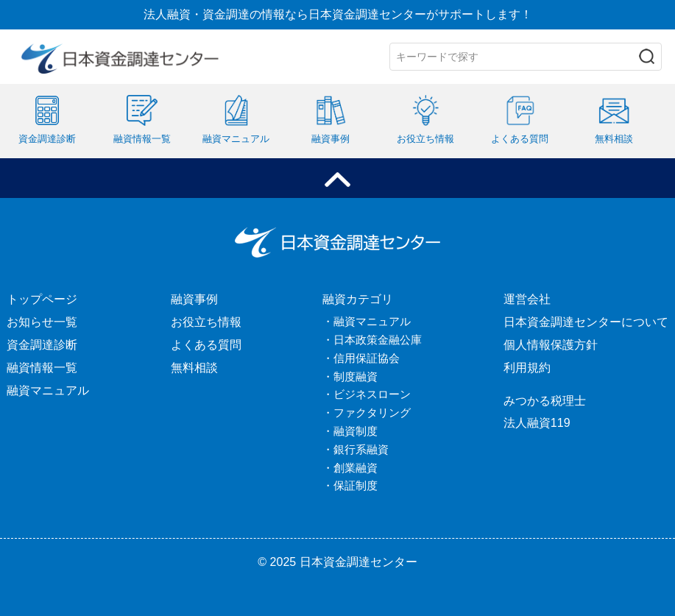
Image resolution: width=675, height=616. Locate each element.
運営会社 (527, 299)
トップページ (42, 299)
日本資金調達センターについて (586, 322)
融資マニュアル (48, 390)
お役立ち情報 (206, 322)
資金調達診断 (42, 345)
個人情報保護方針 (551, 345)
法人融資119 (537, 423)
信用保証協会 (367, 358)
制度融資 (356, 376)
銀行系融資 (361, 449)
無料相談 (194, 368)
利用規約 (527, 368)
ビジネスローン (372, 394)
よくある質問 (206, 345)
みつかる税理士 (545, 401)
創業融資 (356, 468)
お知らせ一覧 (42, 322)
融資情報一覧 (42, 368)
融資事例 (194, 299)
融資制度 (356, 431)
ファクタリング (372, 413)
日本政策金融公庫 (378, 340)
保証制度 (356, 485)
